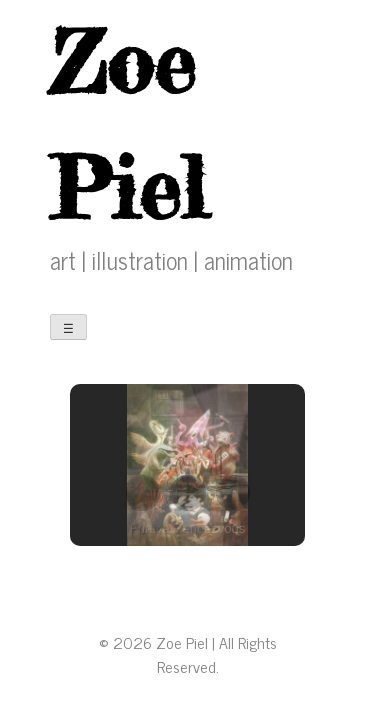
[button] (142, 493)
